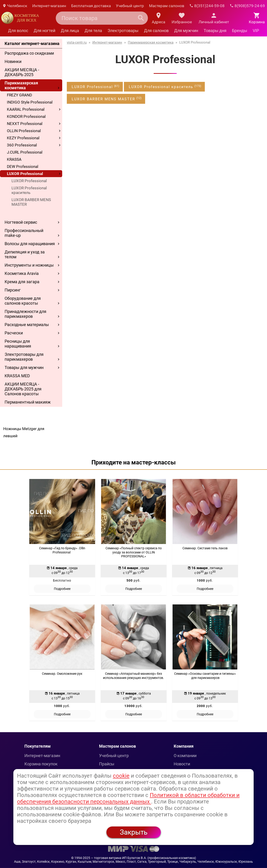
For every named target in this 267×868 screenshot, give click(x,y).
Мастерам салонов (167, 6)
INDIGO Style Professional (30, 102)
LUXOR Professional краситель (29, 190)
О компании (185, 756)
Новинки (13, 61)
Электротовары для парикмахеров (24, 357)
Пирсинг (13, 290)
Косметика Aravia (22, 273)
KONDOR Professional (26, 116)
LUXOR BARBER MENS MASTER (31, 202)
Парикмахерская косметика (21, 85)
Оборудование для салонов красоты (23, 301)
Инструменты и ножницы (29, 265)
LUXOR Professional (25, 174)
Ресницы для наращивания (18, 344)
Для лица (70, 31)
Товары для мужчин (24, 367)
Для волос (18, 31)
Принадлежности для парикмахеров (25, 314)
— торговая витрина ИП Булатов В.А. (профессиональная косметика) (143, 858)
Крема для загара (22, 282)
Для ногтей (44, 31)
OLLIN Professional (24, 131)
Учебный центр (130, 6)
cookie (121, 776)
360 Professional (22, 145)
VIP (256, 31)
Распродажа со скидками (29, 53)
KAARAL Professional (26, 109)
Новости (182, 764)
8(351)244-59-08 (207, 6)
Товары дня (215, 31)
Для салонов (156, 31)
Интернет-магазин (49, 6)
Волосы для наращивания (30, 244)
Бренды (240, 31)
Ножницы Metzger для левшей (24, 432)
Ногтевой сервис (21, 222)
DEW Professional (23, 166)
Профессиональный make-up (24, 233)
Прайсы (107, 764)
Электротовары (123, 31)
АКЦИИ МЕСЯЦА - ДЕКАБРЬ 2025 (22, 72)
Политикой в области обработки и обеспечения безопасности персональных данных (128, 798)
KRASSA (14, 159)
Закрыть (134, 832)
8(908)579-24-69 (247, 6)
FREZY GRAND (19, 95)
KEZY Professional (23, 138)
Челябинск (15, 6)
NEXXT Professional (25, 124)
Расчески (14, 333)
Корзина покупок (41, 764)
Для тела (93, 31)
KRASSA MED (17, 376)
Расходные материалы (27, 325)
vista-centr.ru (77, 42)
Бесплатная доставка (91, 6)
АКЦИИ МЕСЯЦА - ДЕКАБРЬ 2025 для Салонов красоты (23, 389)
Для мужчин (186, 31)
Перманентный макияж (28, 402)
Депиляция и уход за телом (25, 254)
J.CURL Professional (25, 152)
